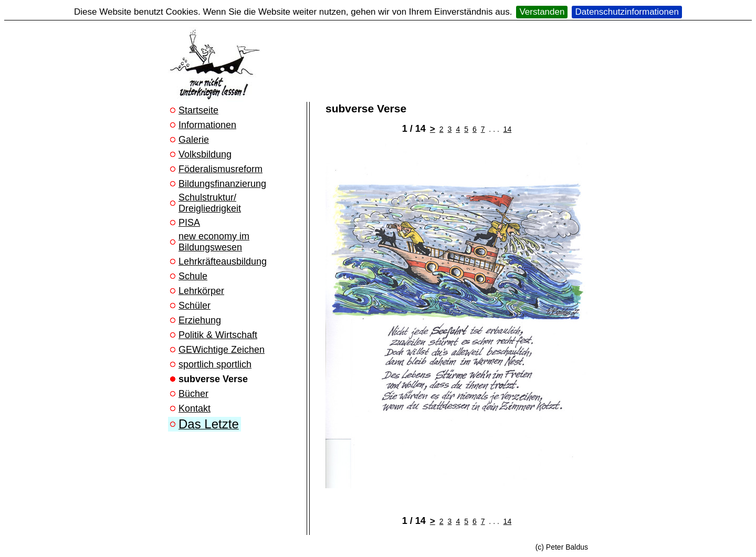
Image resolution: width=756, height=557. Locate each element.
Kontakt (195, 408)
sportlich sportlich (215, 364)
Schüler (195, 306)
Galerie (194, 140)
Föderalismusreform (220, 169)
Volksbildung (205, 154)
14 (508, 129)
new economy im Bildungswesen (214, 242)
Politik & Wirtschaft (218, 335)
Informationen (207, 125)
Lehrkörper (201, 291)
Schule (193, 276)
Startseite (198, 110)
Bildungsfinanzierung (222, 184)
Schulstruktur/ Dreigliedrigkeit (210, 203)
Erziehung (200, 320)
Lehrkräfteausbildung (223, 261)
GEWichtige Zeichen (222, 350)
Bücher (193, 394)
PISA (189, 223)
